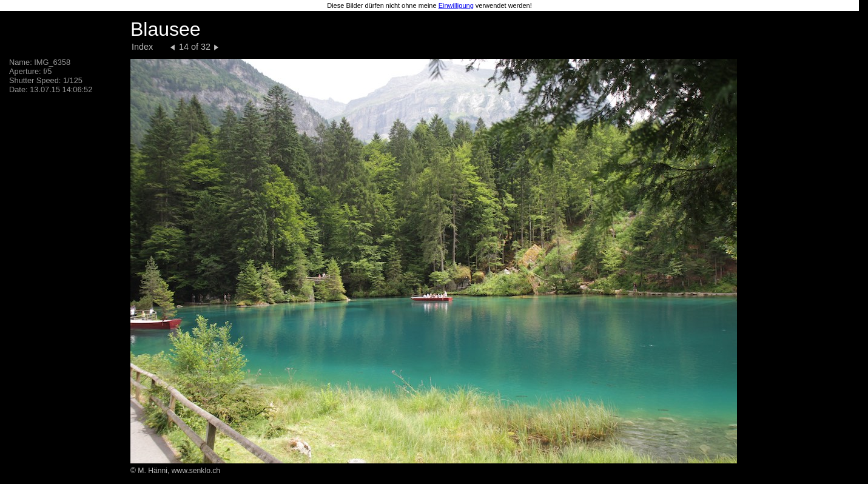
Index (142, 47)
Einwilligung (456, 5)
